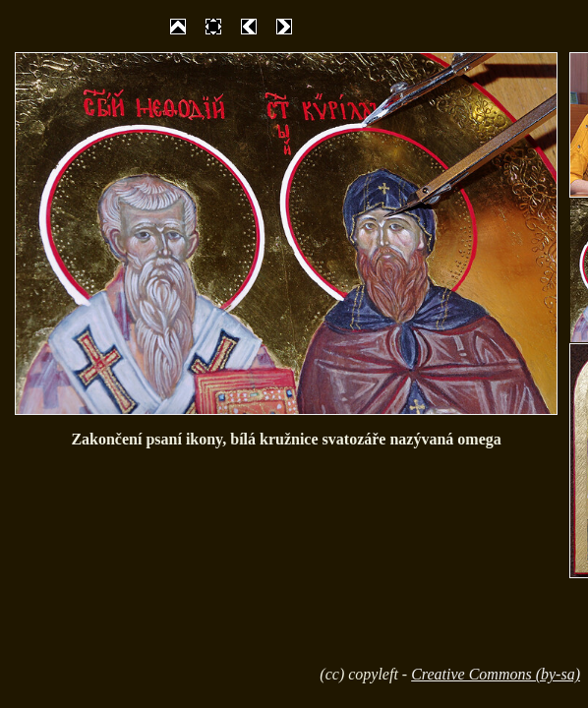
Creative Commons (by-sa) (496, 674)
